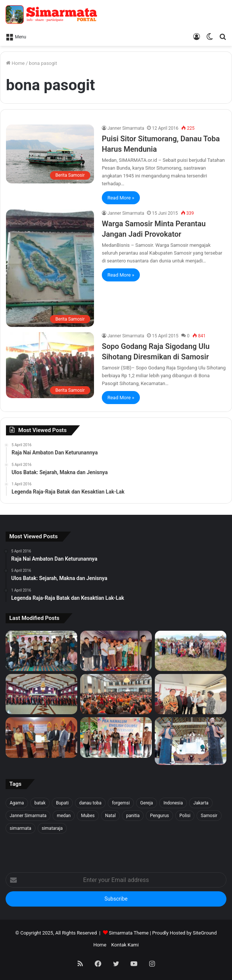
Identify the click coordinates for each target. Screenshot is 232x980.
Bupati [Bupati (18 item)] (62, 803)
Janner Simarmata (126, 128)
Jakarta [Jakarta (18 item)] (201, 803)
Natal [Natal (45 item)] (110, 816)
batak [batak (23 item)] (40, 803)
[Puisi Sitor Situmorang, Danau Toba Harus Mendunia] (50, 154)
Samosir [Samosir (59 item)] (209, 816)
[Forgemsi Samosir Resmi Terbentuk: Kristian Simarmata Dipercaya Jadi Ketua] (41, 651)
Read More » (121, 198)
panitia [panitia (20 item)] (133, 816)
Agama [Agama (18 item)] (17, 803)
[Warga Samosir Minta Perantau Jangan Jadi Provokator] (50, 268)
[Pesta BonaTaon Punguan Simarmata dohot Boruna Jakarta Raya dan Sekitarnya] (116, 694)
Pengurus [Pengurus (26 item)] (159, 816)
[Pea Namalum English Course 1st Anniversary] (116, 737)
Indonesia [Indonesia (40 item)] (173, 803)
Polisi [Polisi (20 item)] (185, 816)
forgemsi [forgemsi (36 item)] (121, 803)
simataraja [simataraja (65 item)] (52, 828)
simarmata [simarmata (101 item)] (21, 828)
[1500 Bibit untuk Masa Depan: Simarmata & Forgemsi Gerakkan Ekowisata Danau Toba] (191, 651)
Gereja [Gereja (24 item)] (147, 803)
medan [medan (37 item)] (64, 816)
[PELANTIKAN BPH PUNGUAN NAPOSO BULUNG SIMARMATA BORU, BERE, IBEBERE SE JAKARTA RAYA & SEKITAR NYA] (191, 694)
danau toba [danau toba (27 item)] (90, 803)
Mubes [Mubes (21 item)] (88, 816)
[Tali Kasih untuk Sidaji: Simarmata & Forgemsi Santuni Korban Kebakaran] (116, 651)
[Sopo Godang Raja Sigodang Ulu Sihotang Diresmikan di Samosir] (50, 365)
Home (15, 63)
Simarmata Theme (129, 933)
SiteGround (205, 933)
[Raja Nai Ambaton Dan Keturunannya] (191, 741)
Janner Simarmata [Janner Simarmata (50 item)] (28, 816)
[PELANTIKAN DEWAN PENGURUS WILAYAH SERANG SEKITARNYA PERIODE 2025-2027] (41, 737)
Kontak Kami (125, 945)
